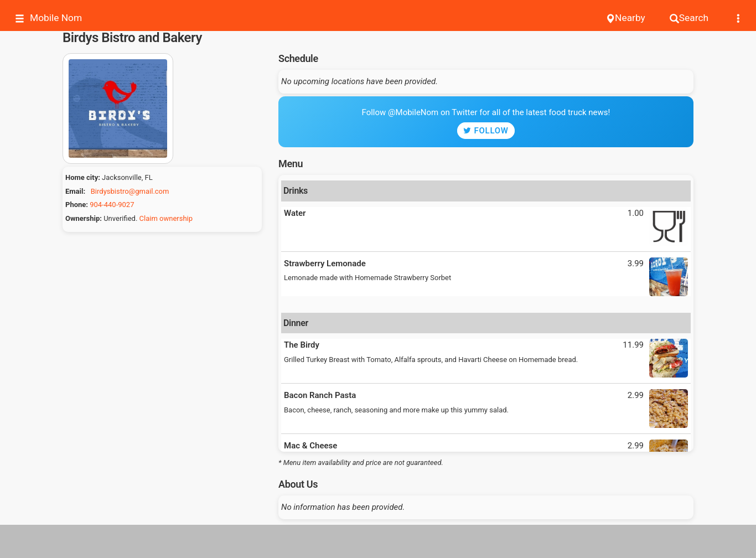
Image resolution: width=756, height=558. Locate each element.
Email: (75, 191)
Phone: (77, 205)
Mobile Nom (48, 18)
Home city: (83, 177)
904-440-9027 (112, 205)
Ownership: (84, 218)
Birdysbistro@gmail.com (130, 191)
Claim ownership (166, 218)
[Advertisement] (378, 541)
